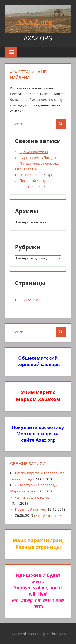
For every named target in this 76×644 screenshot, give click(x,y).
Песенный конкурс (34, 181)
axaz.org (38, 38)
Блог (23, 294)
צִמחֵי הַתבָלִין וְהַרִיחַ (33, 186)
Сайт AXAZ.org (31, 300)
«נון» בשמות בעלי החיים (36, 175)
